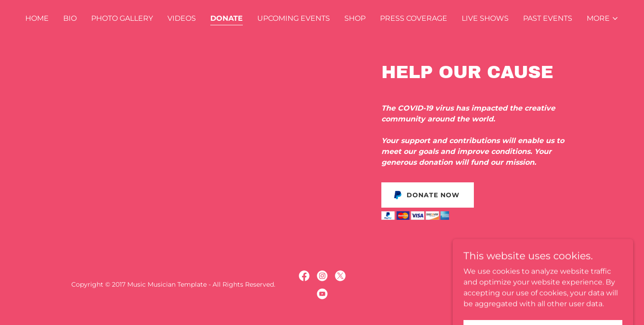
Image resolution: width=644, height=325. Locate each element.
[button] (603, 19)
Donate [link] (227, 18)
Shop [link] (355, 18)
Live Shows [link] (485, 18)
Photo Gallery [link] (122, 18)
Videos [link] (182, 18)
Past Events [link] (548, 18)
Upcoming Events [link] (294, 18)
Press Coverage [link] (414, 18)
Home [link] (37, 18)
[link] (304, 276)
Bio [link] (70, 18)
